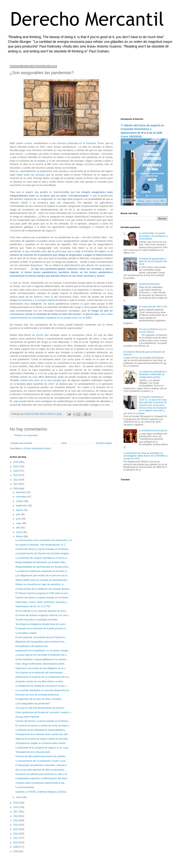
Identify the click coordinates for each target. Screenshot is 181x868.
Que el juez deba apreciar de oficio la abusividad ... (41, 770)
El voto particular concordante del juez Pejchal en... (41, 637)
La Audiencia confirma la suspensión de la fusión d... (42, 571)
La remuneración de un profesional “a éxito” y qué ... (42, 761)
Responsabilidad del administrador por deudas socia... (43, 567)
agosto (20, 510)
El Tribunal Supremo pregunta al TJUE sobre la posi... (43, 593)
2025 (16, 467)
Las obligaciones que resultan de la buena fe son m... (42, 576)
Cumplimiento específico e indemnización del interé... (42, 778)
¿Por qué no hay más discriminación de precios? (40, 708)
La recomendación (25, 787)
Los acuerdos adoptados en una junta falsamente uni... (43, 690)
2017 (16, 812)
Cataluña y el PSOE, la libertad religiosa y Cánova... (42, 792)
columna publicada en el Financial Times (80, 143)
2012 (16, 834)
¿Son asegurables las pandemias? (33, 704)
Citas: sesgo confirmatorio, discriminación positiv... (41, 664)
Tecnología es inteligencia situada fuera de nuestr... (41, 624)
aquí (16, 401)
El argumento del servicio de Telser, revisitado (38, 699)
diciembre (21, 492)
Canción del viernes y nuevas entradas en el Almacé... (43, 549)
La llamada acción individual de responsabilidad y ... (42, 730)
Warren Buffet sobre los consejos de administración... (42, 580)
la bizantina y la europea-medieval (38, 300)
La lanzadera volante (26, 633)
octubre (20, 501)
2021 (16, 484)
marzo (20, 532)
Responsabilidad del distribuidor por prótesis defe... (41, 562)
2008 (16, 851)
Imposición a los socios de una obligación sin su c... (41, 668)
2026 (16, 462)
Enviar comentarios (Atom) (38, 448)
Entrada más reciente (21, 443)
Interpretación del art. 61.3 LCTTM (33, 606)
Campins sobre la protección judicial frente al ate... (41, 783)
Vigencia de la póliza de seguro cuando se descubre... (43, 739)
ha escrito (38, 335)
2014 (16, 825)
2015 (16, 820)
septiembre (22, 506)
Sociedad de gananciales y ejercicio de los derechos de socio (153, 261)
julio (18, 514)
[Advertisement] (144, 89)
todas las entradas (34, 175)
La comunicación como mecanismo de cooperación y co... (44, 540)
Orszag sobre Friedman (27, 717)
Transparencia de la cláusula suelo (33, 752)
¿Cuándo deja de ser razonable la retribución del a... (42, 655)
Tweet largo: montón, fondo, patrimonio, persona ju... (42, 602)
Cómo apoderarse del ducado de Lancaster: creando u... (44, 712)
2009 (16, 847)
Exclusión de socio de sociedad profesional (37, 695)
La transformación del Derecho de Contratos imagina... (43, 553)
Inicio (64, 443)
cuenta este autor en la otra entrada (41, 380)
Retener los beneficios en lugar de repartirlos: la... (40, 584)
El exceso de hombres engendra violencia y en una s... (43, 615)
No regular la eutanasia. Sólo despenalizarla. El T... (41, 545)
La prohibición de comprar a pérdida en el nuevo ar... (42, 558)
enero (19, 797)
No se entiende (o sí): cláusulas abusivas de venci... (42, 611)
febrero (20, 536)
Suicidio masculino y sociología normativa (36, 620)
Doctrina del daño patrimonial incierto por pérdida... (41, 756)
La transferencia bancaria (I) (153, 431)
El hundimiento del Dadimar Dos (32, 646)
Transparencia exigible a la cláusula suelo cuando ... (42, 743)
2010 (16, 843)
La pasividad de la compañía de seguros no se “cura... (43, 748)
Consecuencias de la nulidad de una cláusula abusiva (42, 589)
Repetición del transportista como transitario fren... (41, 642)
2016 (16, 816)
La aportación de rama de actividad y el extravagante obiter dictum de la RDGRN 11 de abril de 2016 (146, 456)
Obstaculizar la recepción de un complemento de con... (43, 677)
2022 (16, 480)
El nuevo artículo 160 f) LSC (153, 307)
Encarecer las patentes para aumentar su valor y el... (42, 774)
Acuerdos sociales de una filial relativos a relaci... (40, 682)
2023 (16, 475)
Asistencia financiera (149, 284)
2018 (16, 807)
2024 (16, 471)
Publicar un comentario (26, 435)
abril (18, 528)
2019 (16, 803)
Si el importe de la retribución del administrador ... (40, 673)
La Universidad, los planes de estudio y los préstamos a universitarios (153, 236)
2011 (16, 838)
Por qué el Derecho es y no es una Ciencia (153, 331)
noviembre (22, 497)
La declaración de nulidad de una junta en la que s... (42, 686)
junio (19, 519)
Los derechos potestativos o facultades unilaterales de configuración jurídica (153, 374)
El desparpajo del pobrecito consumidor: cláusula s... (42, 765)
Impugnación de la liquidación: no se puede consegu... (43, 651)
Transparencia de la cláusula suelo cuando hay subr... (42, 734)
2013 (16, 829)
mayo (19, 523)
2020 (16, 489)
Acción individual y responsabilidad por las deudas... (42, 659)
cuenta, (28, 143)
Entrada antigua (104, 443)
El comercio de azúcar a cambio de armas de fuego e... (43, 726)
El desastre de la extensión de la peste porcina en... (41, 629)
